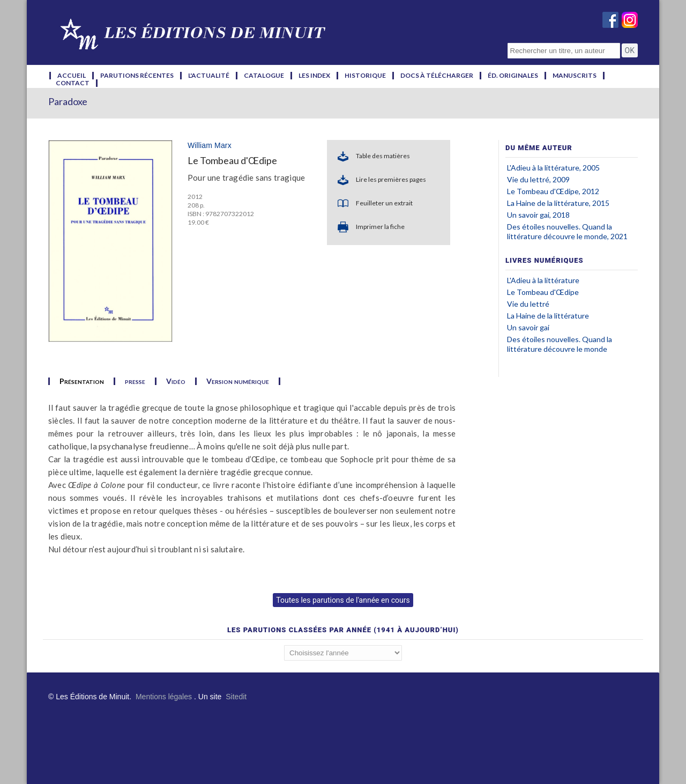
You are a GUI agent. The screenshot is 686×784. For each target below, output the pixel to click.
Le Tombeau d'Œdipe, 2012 (553, 191)
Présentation (82, 381)
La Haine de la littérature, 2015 (558, 203)
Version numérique (238, 381)
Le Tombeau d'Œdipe (543, 292)
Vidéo (176, 381)
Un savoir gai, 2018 (538, 215)
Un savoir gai (528, 327)
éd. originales (513, 76)
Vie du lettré (528, 304)
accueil (72, 76)
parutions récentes (137, 76)
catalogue (264, 76)
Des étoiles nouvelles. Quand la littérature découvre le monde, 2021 (567, 231)
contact (73, 83)
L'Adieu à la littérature (543, 280)
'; (343, 653)
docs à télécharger (437, 76)
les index (314, 76)
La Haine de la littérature (548, 316)
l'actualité (209, 76)
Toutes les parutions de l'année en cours (343, 600)
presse (135, 381)
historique (365, 76)
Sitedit (236, 697)
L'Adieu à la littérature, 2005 (553, 168)
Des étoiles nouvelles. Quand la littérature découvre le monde (560, 344)
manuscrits (575, 76)
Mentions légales (164, 697)
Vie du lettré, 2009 (538, 179)
